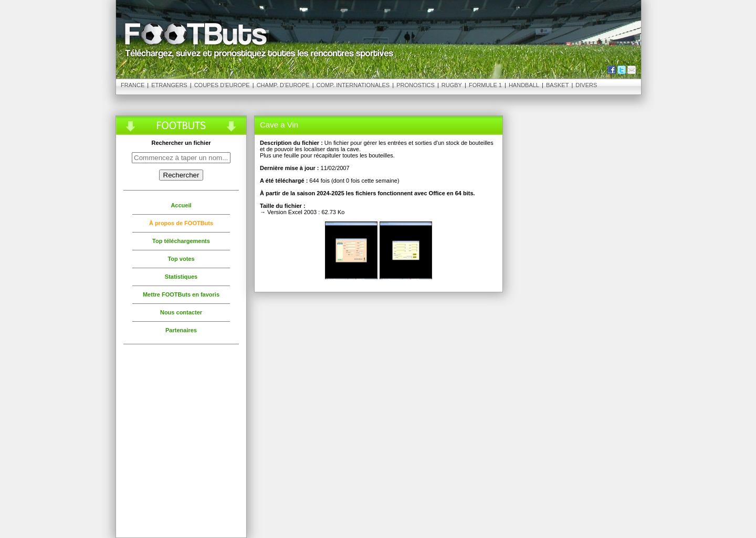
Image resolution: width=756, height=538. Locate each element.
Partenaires (181, 330)
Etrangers (169, 85)
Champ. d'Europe (283, 85)
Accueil (181, 205)
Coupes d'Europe (222, 85)
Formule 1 (485, 85)
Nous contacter (181, 312)
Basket (557, 85)
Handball (524, 85)
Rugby (452, 85)
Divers (586, 85)
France (133, 85)
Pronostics (416, 85)
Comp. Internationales (353, 85)
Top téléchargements (181, 241)
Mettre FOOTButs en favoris (181, 294)
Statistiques (181, 277)
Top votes (181, 259)
